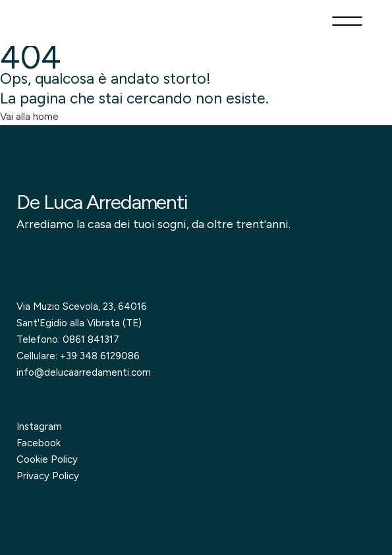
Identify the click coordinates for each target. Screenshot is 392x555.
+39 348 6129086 (100, 356)
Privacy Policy (48, 476)
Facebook (39, 443)
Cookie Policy (47, 459)
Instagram (39, 426)
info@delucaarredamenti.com (84, 372)
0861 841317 (91, 339)
